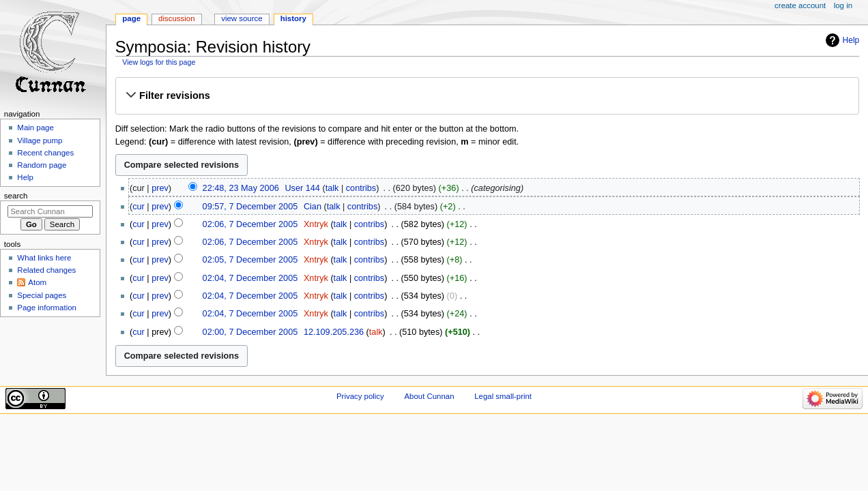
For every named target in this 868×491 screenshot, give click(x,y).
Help (851, 40)
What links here (44, 258)
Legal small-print (503, 396)
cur (139, 207)
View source (242, 18)
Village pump (40, 140)
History (293, 18)
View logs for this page (159, 62)
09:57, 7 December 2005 (250, 207)
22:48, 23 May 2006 (241, 188)
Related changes (46, 270)
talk (332, 188)
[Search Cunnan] (50, 211)
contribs (361, 188)
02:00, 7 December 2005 (250, 332)
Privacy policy (360, 396)
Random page (42, 165)
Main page (35, 128)
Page (131, 18)
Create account (800, 5)
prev (160, 188)
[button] (487, 95)
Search (16, 196)
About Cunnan (429, 396)
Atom (37, 282)
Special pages (42, 295)
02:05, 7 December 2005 (250, 260)
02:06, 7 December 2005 (250, 224)
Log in (843, 5)
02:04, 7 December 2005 (250, 278)
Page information (47, 308)
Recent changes (45, 153)
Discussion (176, 18)
